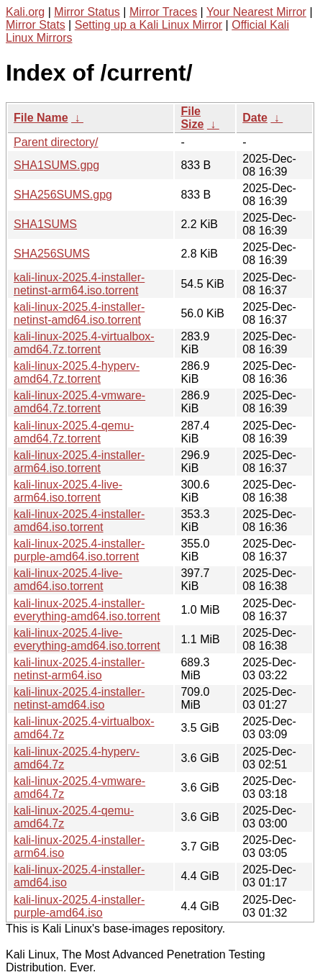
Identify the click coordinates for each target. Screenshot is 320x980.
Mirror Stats (36, 25)
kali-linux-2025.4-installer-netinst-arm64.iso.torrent (79, 284)
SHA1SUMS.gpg (56, 165)
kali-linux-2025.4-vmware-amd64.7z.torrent (79, 402)
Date (255, 118)
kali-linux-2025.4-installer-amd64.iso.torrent (79, 521)
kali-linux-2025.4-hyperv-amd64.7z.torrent (77, 372)
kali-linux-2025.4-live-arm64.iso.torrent (68, 491)
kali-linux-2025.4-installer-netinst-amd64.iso (79, 698)
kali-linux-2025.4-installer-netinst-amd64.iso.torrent (79, 313)
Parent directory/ (56, 142)
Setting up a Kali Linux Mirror (148, 25)
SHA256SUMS (52, 254)
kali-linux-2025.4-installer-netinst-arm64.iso (79, 669)
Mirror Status (87, 12)
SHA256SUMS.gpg (63, 195)
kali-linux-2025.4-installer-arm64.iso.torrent (79, 462)
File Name (41, 118)
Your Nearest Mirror (256, 12)
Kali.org (25, 12)
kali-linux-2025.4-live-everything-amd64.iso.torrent (87, 639)
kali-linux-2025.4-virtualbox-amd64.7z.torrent (84, 343)
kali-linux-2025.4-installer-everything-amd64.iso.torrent (87, 610)
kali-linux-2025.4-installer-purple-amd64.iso (79, 906)
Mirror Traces (163, 12)
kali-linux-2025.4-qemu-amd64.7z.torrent (74, 432)
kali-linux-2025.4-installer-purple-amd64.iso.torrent (79, 550)
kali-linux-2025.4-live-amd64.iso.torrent (68, 580)
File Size (192, 118)
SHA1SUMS (45, 224)
